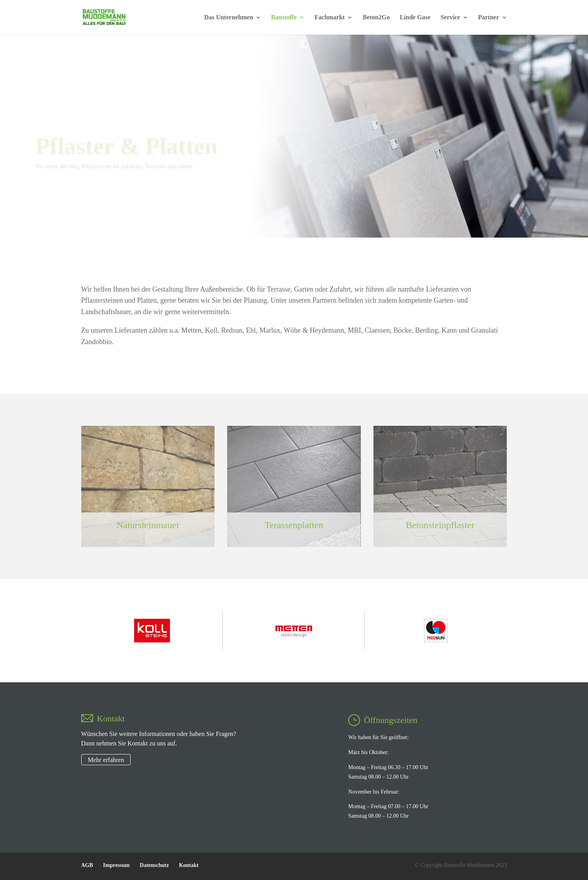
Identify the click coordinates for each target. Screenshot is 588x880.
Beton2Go (376, 18)
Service (450, 18)
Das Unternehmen (229, 18)
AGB (87, 865)
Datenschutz (154, 865)
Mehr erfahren (106, 760)
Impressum (116, 865)
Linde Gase (415, 18)
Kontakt (189, 865)
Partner (488, 18)
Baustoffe (284, 18)
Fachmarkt (330, 18)
